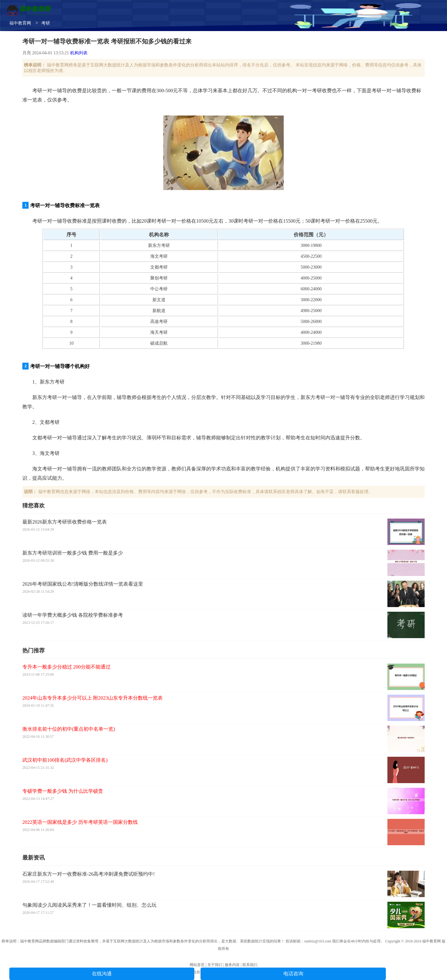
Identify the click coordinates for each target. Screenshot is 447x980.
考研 (46, 23)
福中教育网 (20, 23)
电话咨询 (293, 974)
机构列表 (79, 53)
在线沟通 (102, 974)
